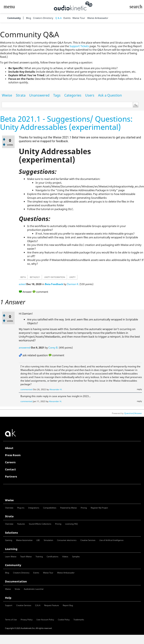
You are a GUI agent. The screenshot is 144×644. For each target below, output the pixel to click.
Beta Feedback (54, 284)
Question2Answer (133, 413)
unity (72, 277)
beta (23, 277)
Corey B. (53, 348)
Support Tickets (79, 46)
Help (8, 598)
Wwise (7, 95)
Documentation (16, 581)
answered (25, 348)
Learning (11, 549)
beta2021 (35, 277)
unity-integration (55, 277)
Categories (73, 95)
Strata (21, 95)
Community (14, 18)
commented (26, 389)
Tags (57, 95)
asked (22, 284)
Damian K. (73, 284)
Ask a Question (110, 95)
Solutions (11, 533)
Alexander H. (56, 389)
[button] (9, 7)
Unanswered (39, 95)
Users (90, 95)
